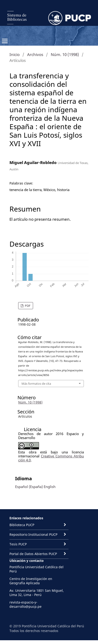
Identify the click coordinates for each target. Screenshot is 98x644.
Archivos (35, 54)
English (50, 487)
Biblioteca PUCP (22, 525)
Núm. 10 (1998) (65, 54)
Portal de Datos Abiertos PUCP (33, 554)
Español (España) (29, 487)
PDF (27, 306)
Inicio (15, 54)
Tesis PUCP (18, 544)
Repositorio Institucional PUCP (33, 534)
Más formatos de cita (36, 384)
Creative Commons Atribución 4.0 (51, 458)
